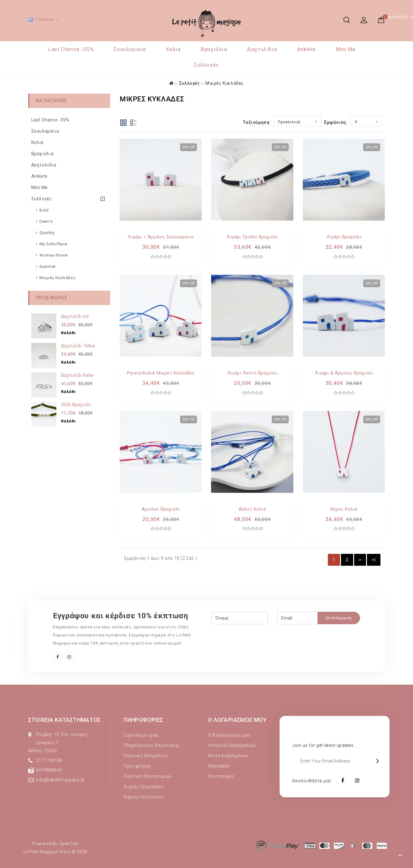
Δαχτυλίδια (262, 49)
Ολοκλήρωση (339, 618)
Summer (48, 266)
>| (374, 560)
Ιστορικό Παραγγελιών (232, 745)
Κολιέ (174, 49)
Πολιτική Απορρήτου (146, 756)
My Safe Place (53, 244)
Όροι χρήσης (137, 766)
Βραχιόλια (214, 49)
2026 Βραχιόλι (76, 405)
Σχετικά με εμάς (141, 735)
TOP (400, 855)
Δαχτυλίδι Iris (75, 316)
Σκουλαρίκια (130, 49)
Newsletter (219, 766)
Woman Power (54, 255)
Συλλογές (206, 65)
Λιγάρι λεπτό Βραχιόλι (252, 373)
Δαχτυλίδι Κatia (77, 375)
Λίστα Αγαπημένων (228, 756)
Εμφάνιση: (336, 122)
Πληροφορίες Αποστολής (152, 745)
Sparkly (47, 233)
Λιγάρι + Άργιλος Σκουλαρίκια (161, 237)
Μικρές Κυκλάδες (225, 83)
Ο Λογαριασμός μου (229, 735)
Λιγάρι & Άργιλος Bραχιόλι (344, 373)
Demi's (46, 221)
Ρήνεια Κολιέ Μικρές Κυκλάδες (161, 373)
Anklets (307, 49)
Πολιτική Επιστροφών (148, 776)
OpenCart (69, 844)
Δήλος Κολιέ (252, 509)
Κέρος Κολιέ (344, 509)
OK (379, 761)
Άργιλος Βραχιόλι (161, 509)
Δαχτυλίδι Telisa (78, 346)
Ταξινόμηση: (257, 122)
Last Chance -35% (71, 49)
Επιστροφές (221, 776)
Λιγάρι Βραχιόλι (344, 237)
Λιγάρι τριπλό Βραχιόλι (252, 237)
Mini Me (346, 49)
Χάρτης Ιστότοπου (144, 797)
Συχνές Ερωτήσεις (144, 787)
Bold (44, 210)
